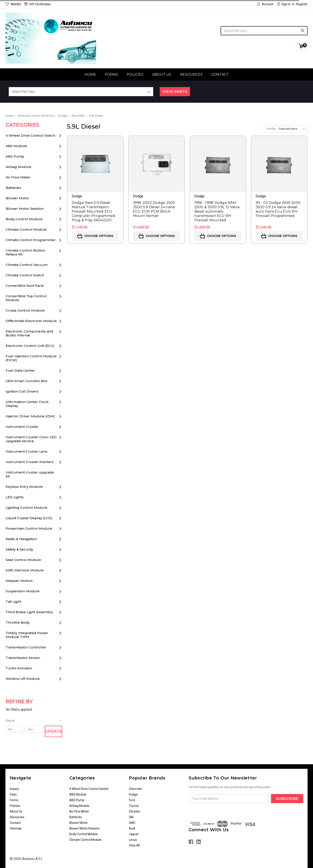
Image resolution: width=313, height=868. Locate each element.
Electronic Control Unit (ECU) (30, 346)
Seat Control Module (23, 560)
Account (265, 4)
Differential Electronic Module (31, 321)
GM (131, 817)
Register (302, 4)
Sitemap (16, 828)
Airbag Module (18, 167)
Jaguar (134, 834)
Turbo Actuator (19, 668)
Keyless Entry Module (24, 487)
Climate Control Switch (25, 275)
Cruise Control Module (25, 310)
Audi (132, 828)
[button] (34, 721)
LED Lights (15, 497)
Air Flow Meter (18, 177)
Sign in (284, 4)
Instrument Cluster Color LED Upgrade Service (31, 439)
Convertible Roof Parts (25, 286)
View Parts (175, 92)
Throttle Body (18, 622)
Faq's (13, 794)
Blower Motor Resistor (25, 209)
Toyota (134, 806)
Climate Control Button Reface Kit (25, 252)
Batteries (13, 188)
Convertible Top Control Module (26, 298)
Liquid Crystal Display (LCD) (29, 518)
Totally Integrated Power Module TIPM (27, 635)
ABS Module (16, 146)
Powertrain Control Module (29, 528)
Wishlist (13, 4)
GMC (132, 823)
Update (54, 731)
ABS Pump (15, 156)
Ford (132, 800)
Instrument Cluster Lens (27, 451)
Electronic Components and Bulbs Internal (29, 333)
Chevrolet (136, 789)
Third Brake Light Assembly (29, 612)
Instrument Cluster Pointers (30, 462)
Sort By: (271, 129)
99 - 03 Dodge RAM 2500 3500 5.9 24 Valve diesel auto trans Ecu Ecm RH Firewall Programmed (278, 209)
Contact (220, 75)
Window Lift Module (23, 679)
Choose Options (95, 236)
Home (90, 75)
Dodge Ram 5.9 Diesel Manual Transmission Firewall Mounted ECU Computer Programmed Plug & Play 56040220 (94, 211)
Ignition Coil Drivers (22, 391)
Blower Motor (17, 198)
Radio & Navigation (21, 539)
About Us (162, 75)
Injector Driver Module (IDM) (30, 416)
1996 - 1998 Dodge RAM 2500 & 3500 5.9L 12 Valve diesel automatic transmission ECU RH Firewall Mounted (217, 211)
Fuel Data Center (20, 370)
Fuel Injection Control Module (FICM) (31, 358)
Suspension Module (23, 591)
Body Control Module (24, 219)
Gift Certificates (38, 4)
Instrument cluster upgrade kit (30, 474)
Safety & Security (19, 549)
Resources (191, 75)
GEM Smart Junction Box (27, 381)
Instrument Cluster (22, 427)
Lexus (133, 840)
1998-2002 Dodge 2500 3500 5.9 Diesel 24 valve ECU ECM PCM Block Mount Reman (154, 209)
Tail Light (13, 602)
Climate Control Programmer (31, 240)
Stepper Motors (19, 581)
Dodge (133, 794)
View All (134, 845)
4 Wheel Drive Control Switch (30, 135)
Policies (135, 75)
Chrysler (135, 811)
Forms (111, 75)
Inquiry (14, 789)
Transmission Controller (26, 647)
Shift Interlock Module (25, 570)
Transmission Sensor (23, 658)
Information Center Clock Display (27, 404)
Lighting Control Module (27, 508)
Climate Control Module (26, 229)
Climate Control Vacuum (27, 265)
